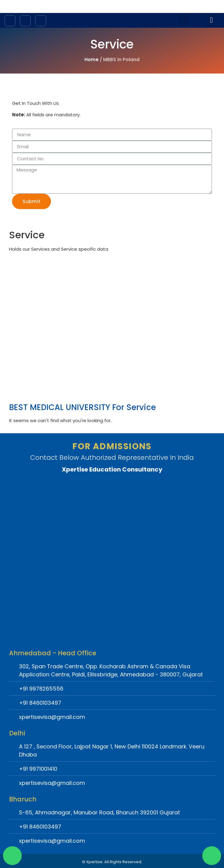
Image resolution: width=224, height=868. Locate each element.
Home (91, 60)
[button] (211, 20)
